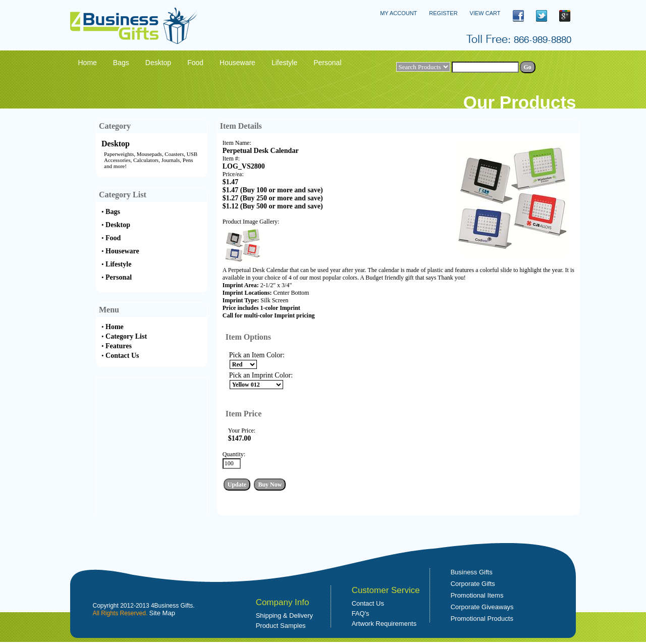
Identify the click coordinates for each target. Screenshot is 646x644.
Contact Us (122, 356)
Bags (113, 212)
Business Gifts (472, 572)
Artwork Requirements (384, 624)
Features (119, 346)
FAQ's (361, 613)
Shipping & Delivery (284, 615)
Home (115, 327)
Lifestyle (118, 264)
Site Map (162, 613)
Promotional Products (482, 619)
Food (113, 238)
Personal (119, 277)
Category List (126, 336)
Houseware (122, 251)
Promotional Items (477, 595)
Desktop (116, 144)
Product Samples (281, 626)
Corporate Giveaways (482, 607)
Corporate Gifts (473, 584)
